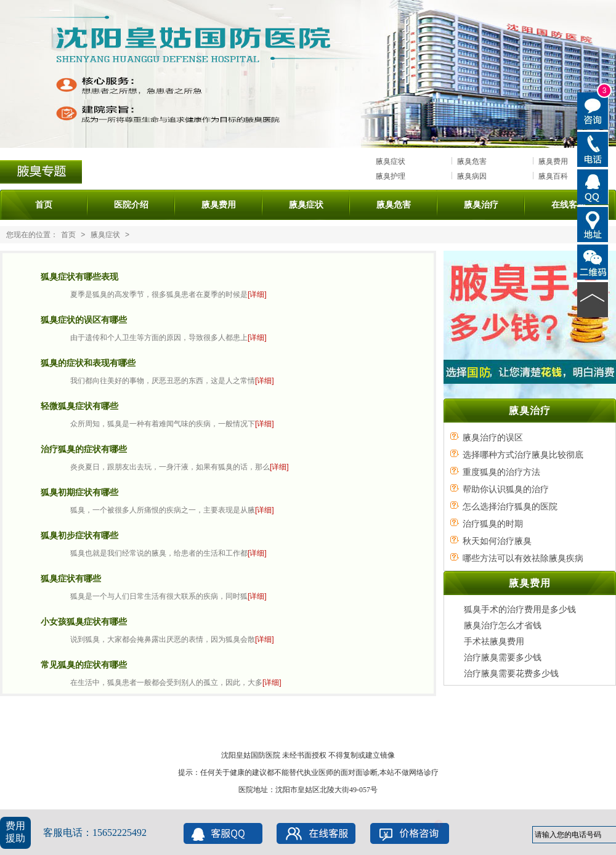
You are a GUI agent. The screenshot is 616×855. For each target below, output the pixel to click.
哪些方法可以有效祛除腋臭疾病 (523, 558)
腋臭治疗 (481, 205)
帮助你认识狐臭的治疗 (506, 489)
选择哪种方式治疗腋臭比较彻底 (523, 455)
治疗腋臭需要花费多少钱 (511, 673)
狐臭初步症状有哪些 (79, 535)
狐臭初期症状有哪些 (79, 492)
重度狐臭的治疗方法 (501, 472)
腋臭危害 (472, 161)
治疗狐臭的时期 (493, 524)
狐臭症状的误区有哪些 (84, 320)
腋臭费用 (553, 161)
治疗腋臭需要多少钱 (503, 657)
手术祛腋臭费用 (494, 641)
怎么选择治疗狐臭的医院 (510, 506)
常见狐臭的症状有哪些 (84, 665)
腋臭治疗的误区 (493, 437)
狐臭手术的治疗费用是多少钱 (520, 609)
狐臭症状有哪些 (71, 578)
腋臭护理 (391, 176)
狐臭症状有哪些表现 (79, 277)
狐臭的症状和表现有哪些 (88, 363)
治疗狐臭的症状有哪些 (84, 449)
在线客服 (569, 205)
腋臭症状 (391, 161)
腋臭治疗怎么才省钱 (503, 625)
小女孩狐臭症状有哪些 (84, 622)
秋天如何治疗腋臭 (497, 541)
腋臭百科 (553, 176)
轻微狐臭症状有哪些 (79, 406)
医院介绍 (131, 205)
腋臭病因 (472, 176)
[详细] (257, 294)
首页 (44, 205)
